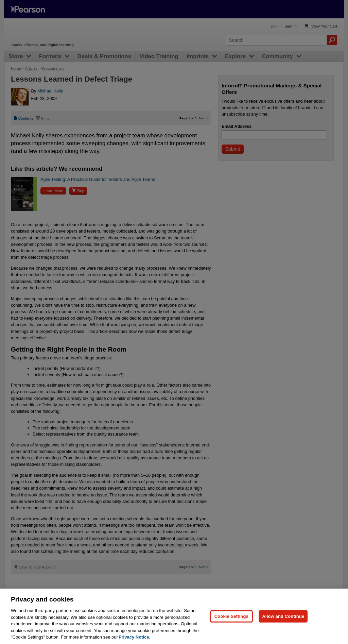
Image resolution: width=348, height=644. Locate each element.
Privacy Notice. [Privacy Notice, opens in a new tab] (134, 637)
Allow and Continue (283, 616)
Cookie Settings (231, 616)
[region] (174, 616)
